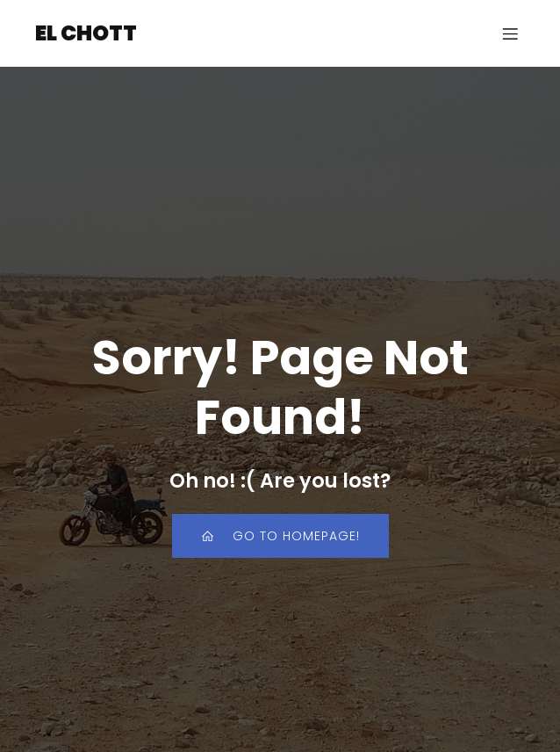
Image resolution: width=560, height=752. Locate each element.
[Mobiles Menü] (510, 33)
